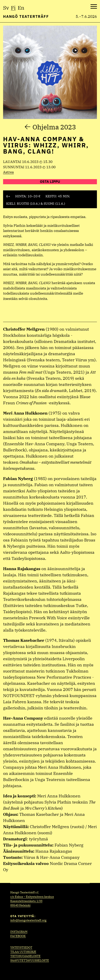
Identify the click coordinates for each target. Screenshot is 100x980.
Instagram (19, 932)
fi (13, 8)
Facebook (18, 936)
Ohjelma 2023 (54, 127)
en (21, 8)
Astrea (8, 172)
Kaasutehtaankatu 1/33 (26, 901)
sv (6, 8)
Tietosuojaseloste (25, 956)
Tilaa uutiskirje (23, 952)
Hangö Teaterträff (26, 16)
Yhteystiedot (21, 947)
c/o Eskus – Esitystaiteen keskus (32, 897)
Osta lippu (50, 182)
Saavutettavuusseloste (30, 960)
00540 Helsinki (20, 905)
